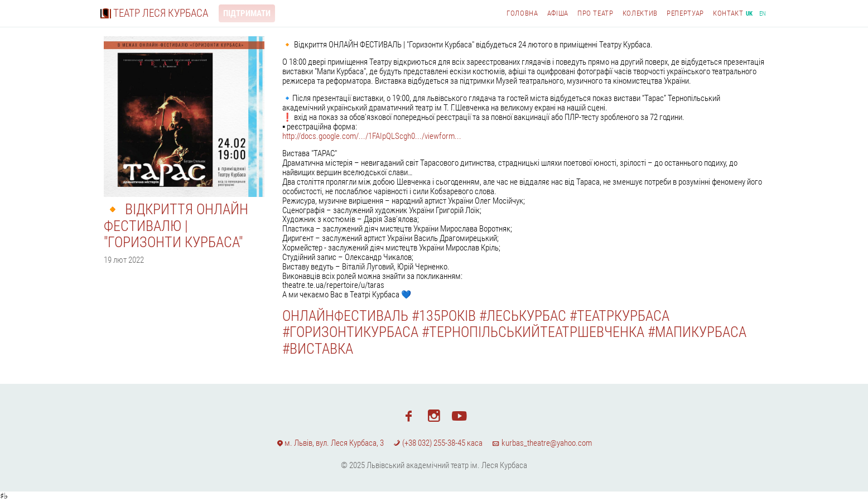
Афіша (558, 13)
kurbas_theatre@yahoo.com (542, 443)
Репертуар (685, 13)
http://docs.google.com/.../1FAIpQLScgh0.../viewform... (372, 136)
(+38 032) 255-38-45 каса (438, 443)
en (763, 14)
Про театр (595, 13)
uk (749, 14)
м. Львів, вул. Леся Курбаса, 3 (330, 443)
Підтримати (247, 13)
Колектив (640, 13)
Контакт (728, 13)
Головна (522, 13)
